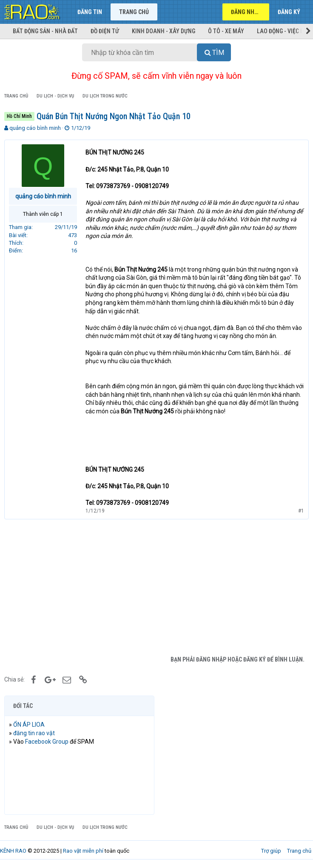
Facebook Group (47, 742)
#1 (301, 511)
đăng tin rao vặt (34, 733)
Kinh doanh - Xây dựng (164, 31)
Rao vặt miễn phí (83, 851)
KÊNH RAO (13, 851)
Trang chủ (134, 12)
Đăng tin (90, 12)
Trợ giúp (271, 851)
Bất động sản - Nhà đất (45, 31)
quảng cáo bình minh (35, 128)
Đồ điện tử (105, 31)
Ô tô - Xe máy (226, 31)
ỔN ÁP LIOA (29, 725)
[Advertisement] (156, 587)
